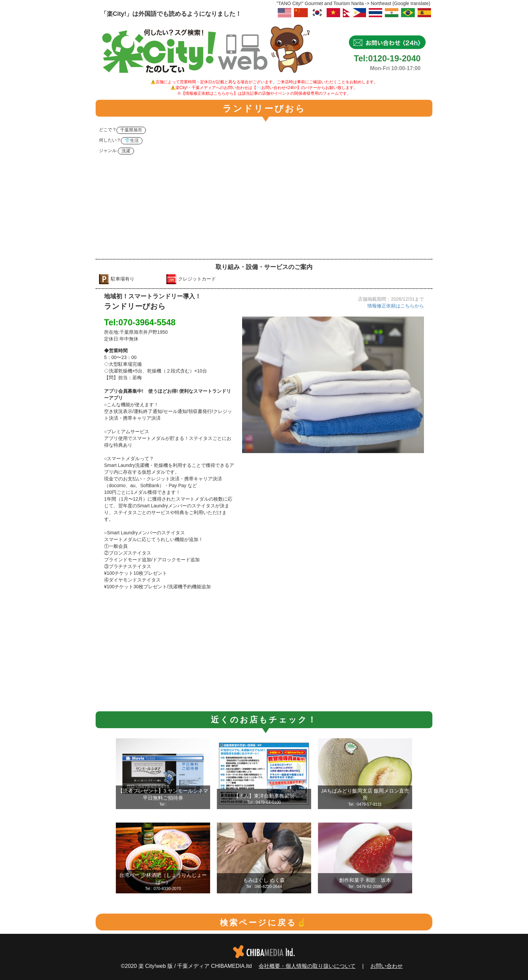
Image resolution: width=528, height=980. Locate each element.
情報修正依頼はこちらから (396, 306)
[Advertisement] (264, 208)
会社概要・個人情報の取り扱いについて (307, 966)
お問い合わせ (387, 966)
